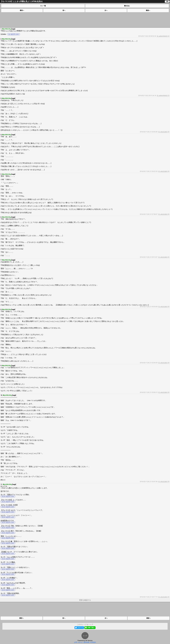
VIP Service (89, 641)
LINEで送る (91, 628)
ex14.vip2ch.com (8, 496)
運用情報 (86, 642)
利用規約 (93, 642)
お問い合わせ (78, 642)
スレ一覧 (43, 6)
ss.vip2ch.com (14, 34)
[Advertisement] (85, 20)
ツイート (80, 628)
